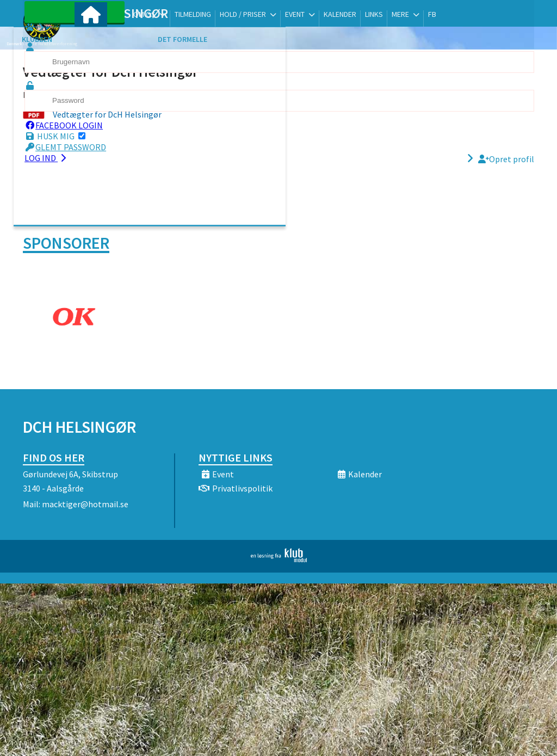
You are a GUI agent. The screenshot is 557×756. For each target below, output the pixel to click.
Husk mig (73, 147)
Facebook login (82, 137)
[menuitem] (91, 37)
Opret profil (506, 170)
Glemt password (84, 158)
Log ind (65, 169)
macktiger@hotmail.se (85, 504)
